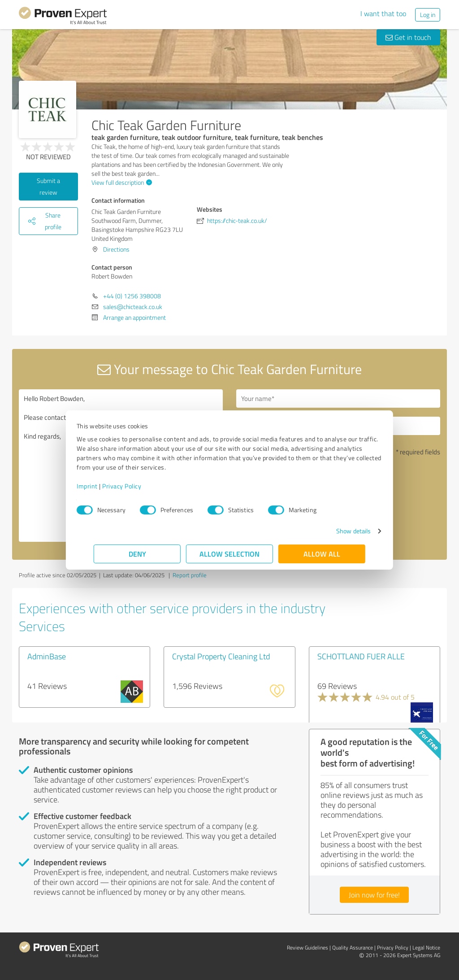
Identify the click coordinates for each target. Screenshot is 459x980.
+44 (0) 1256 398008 (132, 296)
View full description (121, 182)
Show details (336, 531)
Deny (137, 554)
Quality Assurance (353, 947)
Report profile (190, 575)
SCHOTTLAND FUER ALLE (361, 656)
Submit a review (48, 186)
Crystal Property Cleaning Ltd (221, 656)
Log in (428, 15)
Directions (116, 249)
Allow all (322, 554)
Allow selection (229, 554)
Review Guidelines (307, 947)
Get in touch (408, 37)
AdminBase (47, 656)
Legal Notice (426, 947)
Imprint (104, 486)
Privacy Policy (139, 486)
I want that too (383, 13)
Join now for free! (374, 895)
